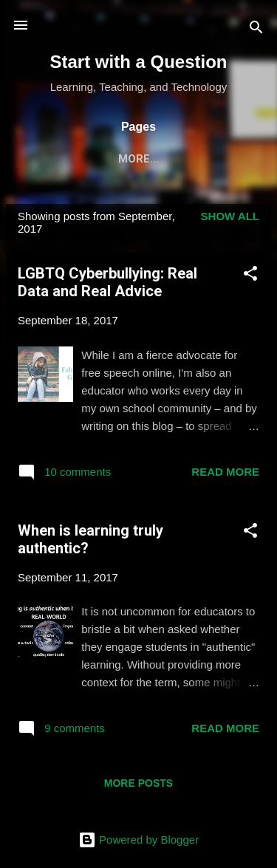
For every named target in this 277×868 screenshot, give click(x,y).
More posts (138, 786)
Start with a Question (138, 62)
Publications (137, 159)
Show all (230, 219)
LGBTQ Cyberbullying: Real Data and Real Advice (107, 285)
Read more (225, 475)
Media (222, 159)
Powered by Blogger (138, 840)
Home (54, 159)
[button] (250, 279)
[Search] (256, 30)
